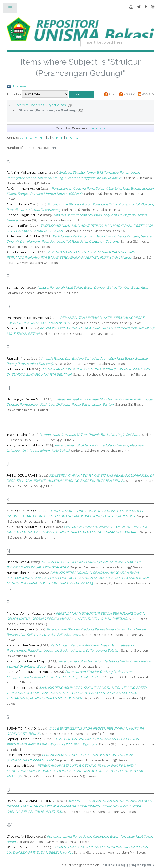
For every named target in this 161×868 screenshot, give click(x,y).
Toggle (10, 9)
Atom (113, 94)
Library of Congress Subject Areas (40, 105)
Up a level (19, 86)
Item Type (98, 128)
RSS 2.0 (148, 94)
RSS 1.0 (129, 94)
